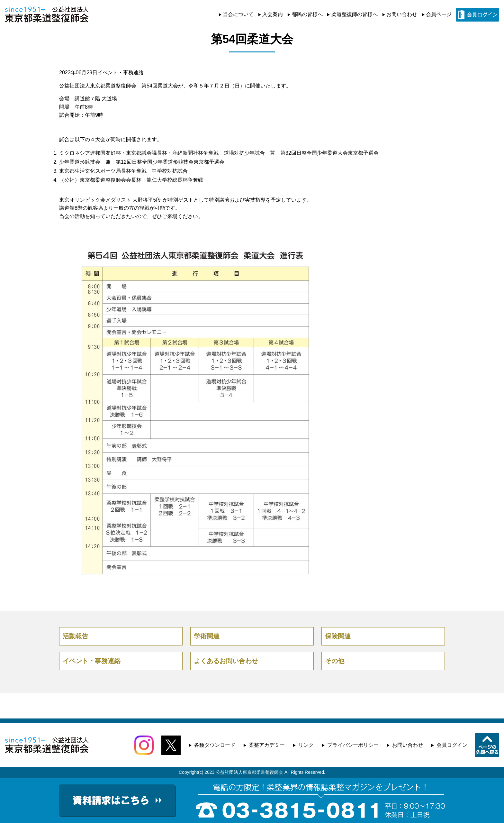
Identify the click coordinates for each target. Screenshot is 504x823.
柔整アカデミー (267, 745)
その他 (335, 661)
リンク (306, 745)
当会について (238, 14)
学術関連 (207, 636)
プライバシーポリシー (353, 745)
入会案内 (273, 14)
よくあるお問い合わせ (226, 661)
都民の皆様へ (307, 14)
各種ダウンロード (215, 745)
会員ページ (439, 14)
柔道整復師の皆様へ (355, 14)
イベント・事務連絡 (121, 73)
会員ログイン (452, 745)
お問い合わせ (402, 14)
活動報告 (76, 636)
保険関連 (338, 636)
